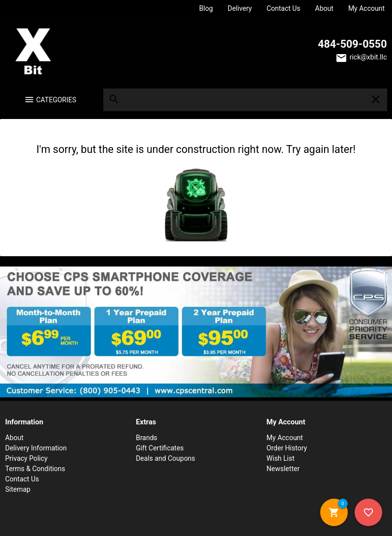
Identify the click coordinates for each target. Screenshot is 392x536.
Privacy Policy (27, 458)
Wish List (281, 458)
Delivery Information (36, 448)
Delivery (240, 8)
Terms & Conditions (35, 469)
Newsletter (283, 469)
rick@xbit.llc (368, 57)
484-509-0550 (352, 44)
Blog (206, 8)
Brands (147, 438)
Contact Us (284, 8)
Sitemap (18, 489)
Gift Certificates (160, 448)
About (324, 8)
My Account (366, 8)
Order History (287, 448)
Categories (57, 100)
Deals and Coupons (166, 458)
